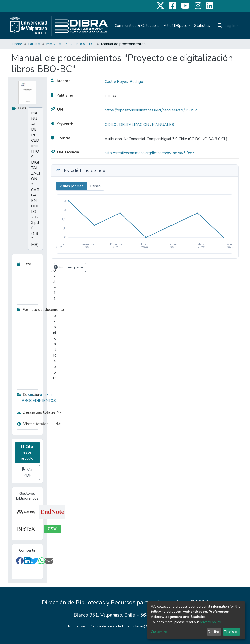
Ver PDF (27, 472)
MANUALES (163, 125)
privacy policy (210, 622)
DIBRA (34, 44)
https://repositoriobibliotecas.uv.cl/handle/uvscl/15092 (151, 110)
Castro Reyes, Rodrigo (124, 82)
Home (17, 44)
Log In (230, 26)
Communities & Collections (137, 26)
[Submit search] (220, 26)
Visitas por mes (71, 186)
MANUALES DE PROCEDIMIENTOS (71, 44)
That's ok (231, 632)
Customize (159, 632)
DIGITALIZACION (135, 125)
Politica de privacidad (106, 626)
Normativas (77, 626)
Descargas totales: (35, 412)
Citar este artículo (27, 452)
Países (95, 186)
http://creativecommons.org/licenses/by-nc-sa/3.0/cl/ (149, 153)
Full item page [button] (68, 267)
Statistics (202, 26)
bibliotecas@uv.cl (141, 626)
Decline (214, 632)
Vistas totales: (33, 424)
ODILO (111, 125)
